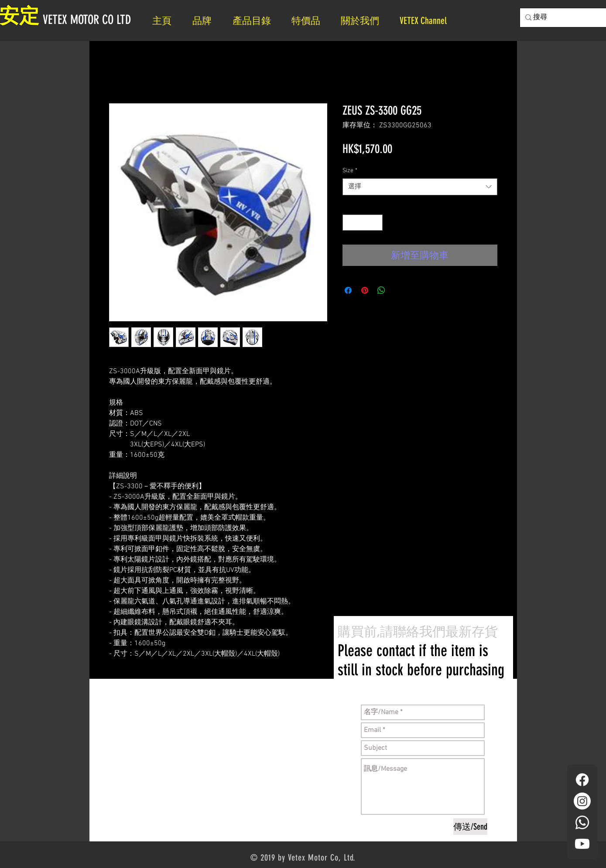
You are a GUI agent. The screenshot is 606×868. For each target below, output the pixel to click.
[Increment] (376, 223)
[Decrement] (349, 223)
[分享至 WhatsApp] (381, 290)
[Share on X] (398, 290)
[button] (364, 21)
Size (350, 171)
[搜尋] (569, 18)
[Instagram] (582, 801)
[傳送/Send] (470, 827)
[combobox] (420, 187)
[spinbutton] (363, 223)
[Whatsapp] (582, 822)
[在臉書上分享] (348, 290)
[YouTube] (582, 844)
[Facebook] (582, 780)
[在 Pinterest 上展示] (365, 290)
